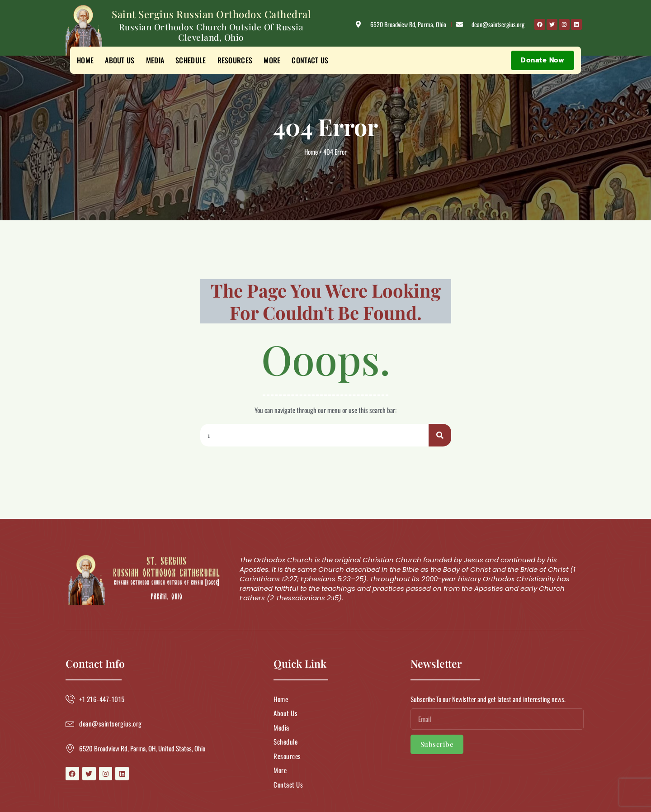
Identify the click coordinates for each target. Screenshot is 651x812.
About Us (120, 60)
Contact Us (310, 60)
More (272, 60)
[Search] (440, 435)
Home (85, 60)
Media (155, 60)
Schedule (191, 60)
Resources (235, 60)
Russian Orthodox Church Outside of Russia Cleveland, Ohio (211, 32)
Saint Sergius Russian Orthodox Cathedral (211, 14)
